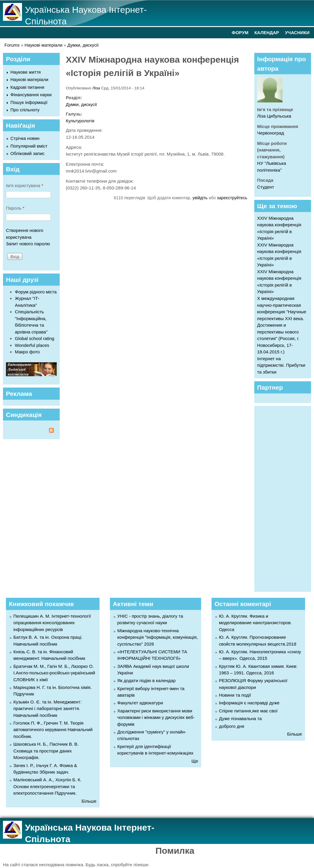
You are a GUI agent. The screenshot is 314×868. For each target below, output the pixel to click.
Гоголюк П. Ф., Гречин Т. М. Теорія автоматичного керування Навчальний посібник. (53, 730)
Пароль (15, 208)
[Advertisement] (286, 498)
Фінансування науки (31, 95)
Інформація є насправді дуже (249, 703)
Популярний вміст (29, 146)
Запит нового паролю (28, 244)
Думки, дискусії (83, 45)
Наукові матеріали (44, 45)
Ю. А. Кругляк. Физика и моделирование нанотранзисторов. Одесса (255, 623)
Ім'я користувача (25, 185)
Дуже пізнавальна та (240, 718)
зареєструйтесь (232, 198)
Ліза (96, 88)
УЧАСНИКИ (297, 33)
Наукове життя (26, 72)
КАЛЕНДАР (267, 33)
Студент (266, 187)
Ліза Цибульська (274, 116)
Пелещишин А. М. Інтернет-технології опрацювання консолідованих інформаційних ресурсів (52, 623)
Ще (195, 761)
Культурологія (80, 121)
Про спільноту (25, 110)
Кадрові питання (27, 87)
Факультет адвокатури (140, 703)
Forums (12, 45)
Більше (89, 801)
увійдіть (200, 198)
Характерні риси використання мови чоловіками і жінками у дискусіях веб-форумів (156, 717)
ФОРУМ (240, 33)
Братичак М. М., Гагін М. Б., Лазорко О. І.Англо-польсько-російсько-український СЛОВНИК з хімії (54, 673)
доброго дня (232, 726)
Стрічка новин (25, 138)
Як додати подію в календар (146, 680)
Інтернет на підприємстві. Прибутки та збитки (281, 365)
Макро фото (27, 352)
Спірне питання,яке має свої (248, 711)
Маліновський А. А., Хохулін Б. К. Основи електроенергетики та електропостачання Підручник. (47, 786)
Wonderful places (32, 345)
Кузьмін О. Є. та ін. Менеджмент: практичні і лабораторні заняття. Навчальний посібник (47, 709)
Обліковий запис (27, 153)
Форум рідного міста (36, 292)
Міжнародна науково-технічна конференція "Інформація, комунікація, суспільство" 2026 (158, 637)
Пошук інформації (29, 102)
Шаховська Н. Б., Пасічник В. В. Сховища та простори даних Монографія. (46, 751)
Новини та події (235, 695)
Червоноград (271, 133)
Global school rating (35, 338)
